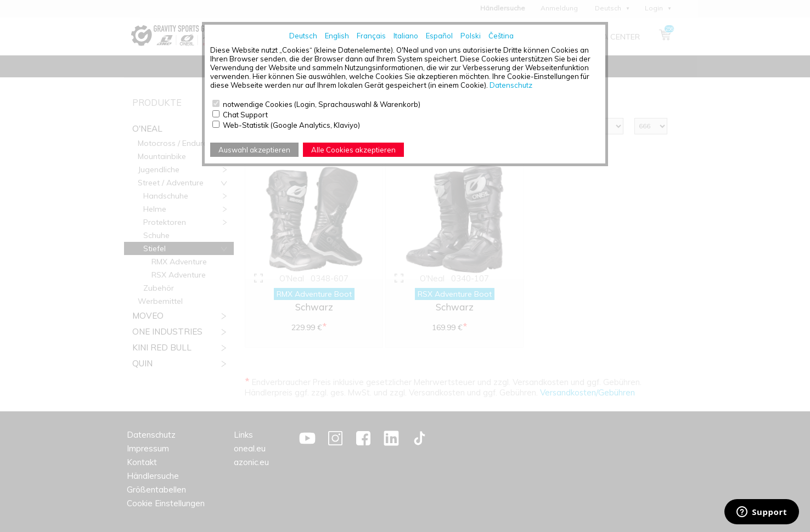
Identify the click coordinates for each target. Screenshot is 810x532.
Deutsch (303, 36)
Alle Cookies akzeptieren (353, 150)
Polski (471, 36)
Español (439, 36)
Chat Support (245, 115)
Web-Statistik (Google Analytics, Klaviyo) (291, 125)
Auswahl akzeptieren (254, 150)
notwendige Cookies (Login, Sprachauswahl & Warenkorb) (322, 104)
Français (371, 36)
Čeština (501, 36)
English (337, 36)
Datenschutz (511, 85)
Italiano (406, 36)
